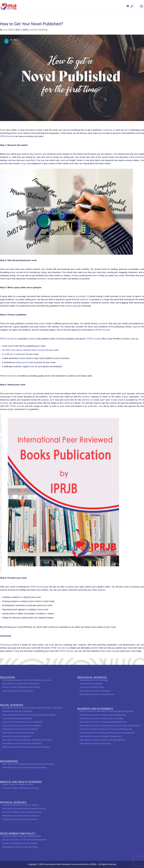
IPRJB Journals (7, 136)
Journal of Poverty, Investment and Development (24, 840)
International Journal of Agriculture (95, 691)
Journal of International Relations (17, 718)
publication (93, 406)
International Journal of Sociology (17, 711)
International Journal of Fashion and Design (22, 743)
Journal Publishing (38, 30)
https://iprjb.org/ (108, 651)
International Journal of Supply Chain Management (103, 715)
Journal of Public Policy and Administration (22, 836)
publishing (139, 157)
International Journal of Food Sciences (97, 694)
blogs (23, 163)
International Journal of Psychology (18, 733)
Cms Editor (8, 30)
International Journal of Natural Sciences (21, 816)
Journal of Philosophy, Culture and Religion (22, 726)
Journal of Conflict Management (17, 736)
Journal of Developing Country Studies (20, 843)
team (32, 366)
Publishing (108, 130)
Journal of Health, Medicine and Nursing (20, 788)
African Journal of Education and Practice (21, 687)
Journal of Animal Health (91, 684)
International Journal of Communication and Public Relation (29, 715)
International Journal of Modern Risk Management (102, 740)
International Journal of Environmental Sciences (24, 809)
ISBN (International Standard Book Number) (25, 350)
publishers (41, 279)
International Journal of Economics (95, 743)
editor (94, 275)
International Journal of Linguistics (18, 691)
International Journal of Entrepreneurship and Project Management (110, 726)
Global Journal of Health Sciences (18, 784)
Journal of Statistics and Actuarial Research (22, 812)
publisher (38, 154)
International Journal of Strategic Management (101, 736)
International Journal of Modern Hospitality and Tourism (27, 740)
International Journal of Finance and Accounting (101, 718)
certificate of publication (15, 354)
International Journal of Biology (94, 680)
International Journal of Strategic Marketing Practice (103, 722)
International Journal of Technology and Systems (24, 767)
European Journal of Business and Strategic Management (106, 729)
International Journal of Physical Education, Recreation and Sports (32, 708)
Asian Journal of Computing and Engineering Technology (28, 764)
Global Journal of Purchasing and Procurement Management (107, 733)
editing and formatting (25, 362)
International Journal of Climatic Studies (20, 805)
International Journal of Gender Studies (20, 729)
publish (42, 323)
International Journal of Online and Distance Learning (26, 680)
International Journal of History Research (21, 684)
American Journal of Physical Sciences (20, 819)
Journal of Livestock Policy (92, 687)
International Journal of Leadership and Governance (26, 747)
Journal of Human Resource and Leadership (22, 722)
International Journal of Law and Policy (20, 847)
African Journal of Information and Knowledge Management (107, 711)
